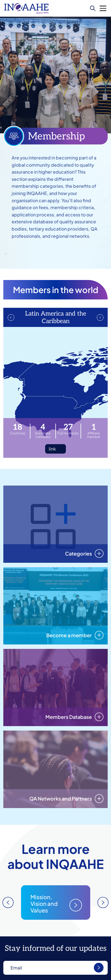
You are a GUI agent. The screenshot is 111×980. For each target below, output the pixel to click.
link (52, 449)
